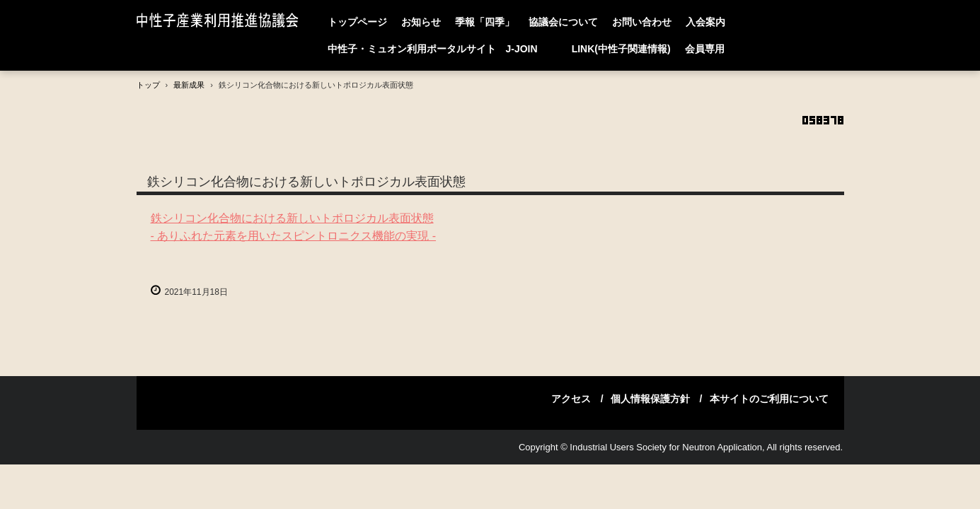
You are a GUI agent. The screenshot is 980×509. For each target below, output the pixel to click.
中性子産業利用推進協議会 (221, 22)
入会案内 (705, 22)
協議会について (563, 22)
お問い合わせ (642, 22)
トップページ (357, 22)
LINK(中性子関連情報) (621, 49)
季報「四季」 (485, 22)
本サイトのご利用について (769, 399)
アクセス (571, 399)
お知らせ (421, 22)
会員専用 (705, 49)
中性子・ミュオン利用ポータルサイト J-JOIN (443, 49)
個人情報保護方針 (650, 399)
